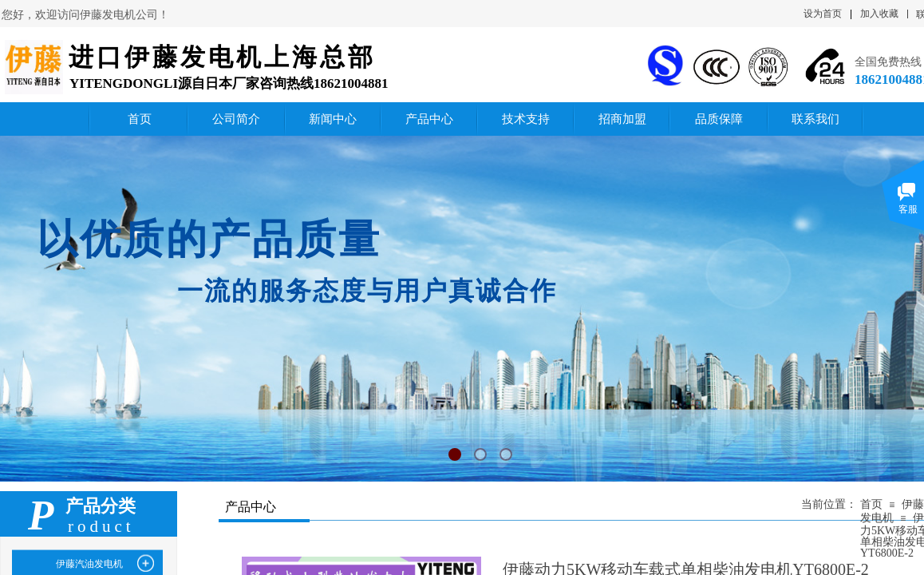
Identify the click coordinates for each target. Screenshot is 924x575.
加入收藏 (879, 14)
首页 (871, 504)
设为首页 (823, 14)
